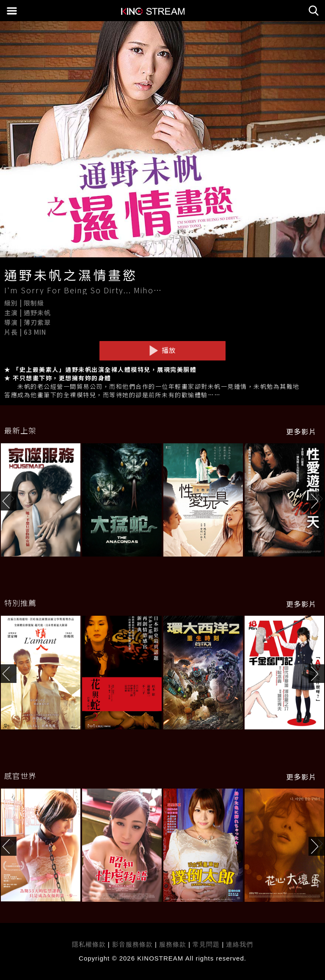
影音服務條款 (132, 944)
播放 (162, 350)
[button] (317, 501)
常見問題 (206, 944)
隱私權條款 (89, 944)
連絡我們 (240, 944)
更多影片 (301, 431)
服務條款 (174, 944)
